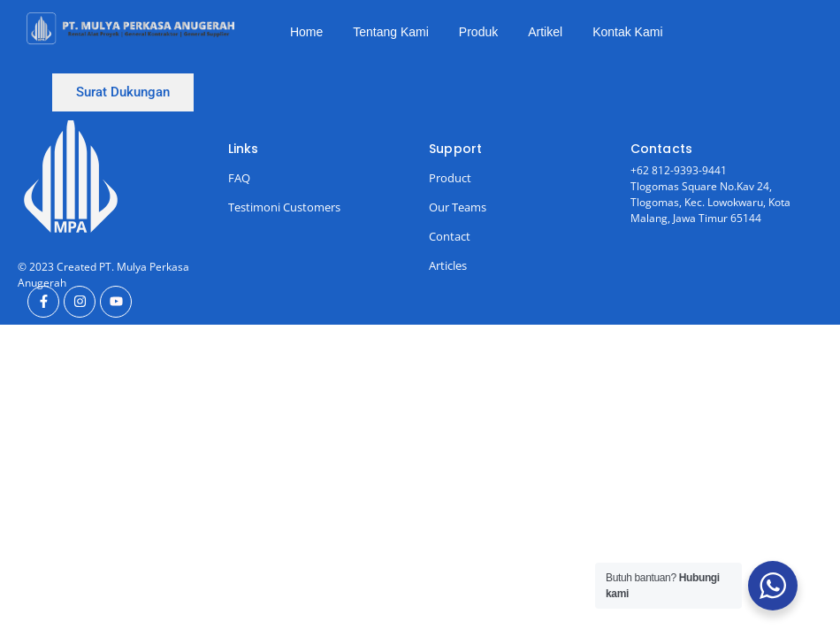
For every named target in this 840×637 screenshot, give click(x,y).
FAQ (239, 178)
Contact (450, 236)
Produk (478, 32)
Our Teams (458, 207)
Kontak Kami (627, 32)
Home (306, 32)
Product (450, 178)
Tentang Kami (391, 32)
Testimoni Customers (284, 207)
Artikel (545, 32)
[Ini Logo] (130, 30)
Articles (448, 265)
